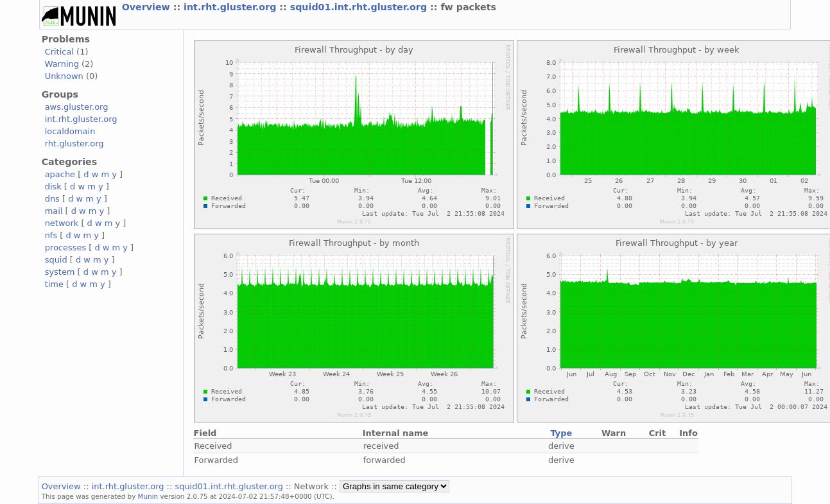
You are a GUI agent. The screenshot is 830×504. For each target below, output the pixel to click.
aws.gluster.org (77, 107)
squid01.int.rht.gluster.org (360, 7)
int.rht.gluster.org (231, 7)
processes (66, 248)
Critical (59, 52)
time (54, 284)
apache (60, 174)
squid (56, 260)
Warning (62, 64)
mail (54, 211)
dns (52, 199)
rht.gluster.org (74, 143)
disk (53, 187)
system (60, 272)
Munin (148, 496)
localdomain (70, 131)
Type (561, 433)
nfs (51, 235)
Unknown (64, 76)
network (62, 223)
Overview (148, 7)
